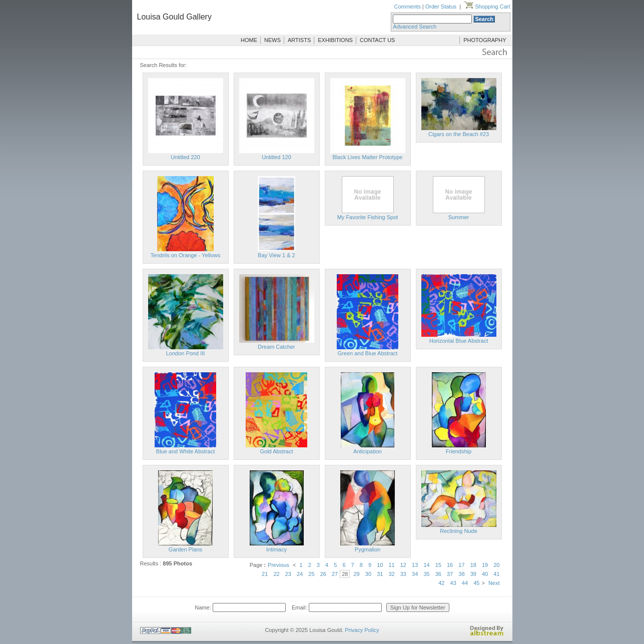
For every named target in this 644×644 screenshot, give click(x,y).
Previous (278, 565)
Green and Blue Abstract (368, 353)
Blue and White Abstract (185, 451)
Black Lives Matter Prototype (367, 157)
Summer (459, 217)
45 (476, 583)
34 (415, 574)
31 (380, 574)
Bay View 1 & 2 (276, 255)
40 (485, 574)
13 (415, 565)
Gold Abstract (276, 451)
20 (496, 565)
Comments (407, 7)
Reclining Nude (459, 531)
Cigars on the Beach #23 (459, 134)
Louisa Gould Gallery (174, 17)
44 (465, 583)
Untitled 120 (276, 157)
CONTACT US (378, 40)
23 (288, 574)
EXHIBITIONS (335, 40)
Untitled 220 (185, 157)
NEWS (272, 40)
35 (426, 574)
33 (403, 574)
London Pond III (186, 353)
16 (450, 565)
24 (300, 574)
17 (461, 565)
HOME (249, 40)
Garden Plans (185, 549)
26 (323, 574)
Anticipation (368, 451)
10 (380, 565)
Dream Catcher (276, 347)
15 (438, 565)
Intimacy (276, 549)
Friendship (459, 451)
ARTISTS (299, 40)
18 (473, 565)
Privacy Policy (362, 630)
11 (391, 565)
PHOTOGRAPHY (485, 40)
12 (403, 565)
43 (453, 583)
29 (357, 574)
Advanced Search (415, 27)
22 (276, 574)
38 (461, 574)
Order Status (441, 7)
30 (368, 574)
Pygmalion (368, 549)
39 (473, 574)
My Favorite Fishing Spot (368, 217)
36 (438, 574)
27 (335, 574)
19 (485, 565)
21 (265, 574)
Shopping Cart (487, 7)
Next (494, 583)
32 (391, 574)
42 (441, 583)
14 (426, 565)
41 (496, 574)
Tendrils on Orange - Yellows (185, 255)
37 (450, 574)
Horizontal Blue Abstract (459, 341)
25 (311, 574)
